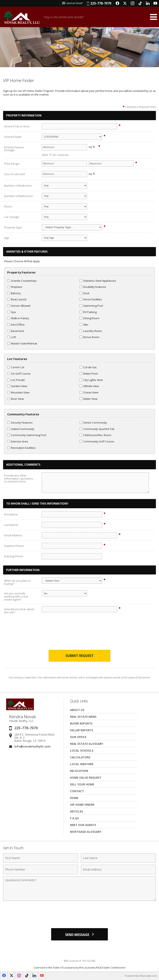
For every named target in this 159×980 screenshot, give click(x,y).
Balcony (14, 293)
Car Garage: (12, 217)
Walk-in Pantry (18, 318)
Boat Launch (17, 299)
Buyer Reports (81, 723)
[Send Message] (79, 934)
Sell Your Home (82, 784)
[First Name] (41, 858)
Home (74, 798)
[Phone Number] (41, 869)
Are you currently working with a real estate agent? (16, 596)
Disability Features (93, 287)
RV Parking (88, 312)
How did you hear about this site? (19, 611)
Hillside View (89, 386)
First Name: (11, 514)
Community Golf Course (97, 441)
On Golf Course (19, 374)
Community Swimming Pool (27, 435)
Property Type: (13, 227)
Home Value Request (86, 778)
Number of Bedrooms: (18, 186)
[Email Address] (118, 869)
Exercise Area (18, 441)
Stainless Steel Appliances (98, 281)
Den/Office (16, 325)
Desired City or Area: (17, 126)
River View (16, 399)
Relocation (79, 771)
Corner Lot (16, 367)
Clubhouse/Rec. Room (95, 435)
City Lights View (91, 380)
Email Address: (13, 535)
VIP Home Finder (82, 805)
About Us (77, 710)
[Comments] (79, 889)
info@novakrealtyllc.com (32, 746)
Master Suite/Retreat (22, 343)
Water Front (89, 374)
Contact (77, 791)
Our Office (78, 737)
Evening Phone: (14, 556)
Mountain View (18, 392)
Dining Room (89, 318)
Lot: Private (16, 380)
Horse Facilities (91, 299)
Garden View (17, 386)
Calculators (80, 757)
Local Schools (82, 750)
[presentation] (79, 635)
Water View (88, 399)
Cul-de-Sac (88, 367)
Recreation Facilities (21, 448)
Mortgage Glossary (86, 832)
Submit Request (80, 656)
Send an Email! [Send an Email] (72, 3)
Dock (84, 293)
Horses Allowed (19, 306)
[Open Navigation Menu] (153, 17)
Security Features (20, 423)
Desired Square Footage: (14, 149)
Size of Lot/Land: (15, 174)
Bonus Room (89, 337)
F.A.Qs (74, 818)
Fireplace (15, 287)
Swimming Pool (91, 306)
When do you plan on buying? (17, 582)
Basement (16, 331)
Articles (77, 811)
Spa (12, 312)
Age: (7, 238)
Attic (84, 325)
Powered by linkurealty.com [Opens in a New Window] (141, 976)
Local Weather (82, 764)
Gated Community (21, 429)
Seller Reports (82, 730)
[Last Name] (118, 858)
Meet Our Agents (83, 825)
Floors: (8, 206)
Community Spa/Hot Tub (97, 429)
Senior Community (93, 423)
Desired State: (13, 137)
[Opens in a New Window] (117, 3)
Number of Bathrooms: (19, 196)
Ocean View (89, 392)
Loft (12, 337)
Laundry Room (91, 331)
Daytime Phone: (14, 546)
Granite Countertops (22, 281)
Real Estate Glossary (87, 744)
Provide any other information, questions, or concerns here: (19, 478)
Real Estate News (83, 717)
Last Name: (11, 525)
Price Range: (12, 164)
